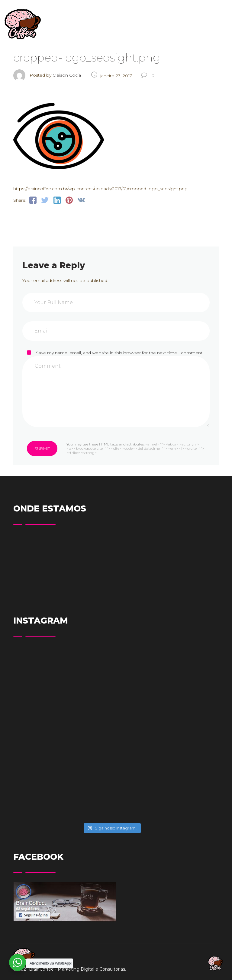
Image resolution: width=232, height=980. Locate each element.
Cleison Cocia (67, 75)
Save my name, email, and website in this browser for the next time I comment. (120, 353)
